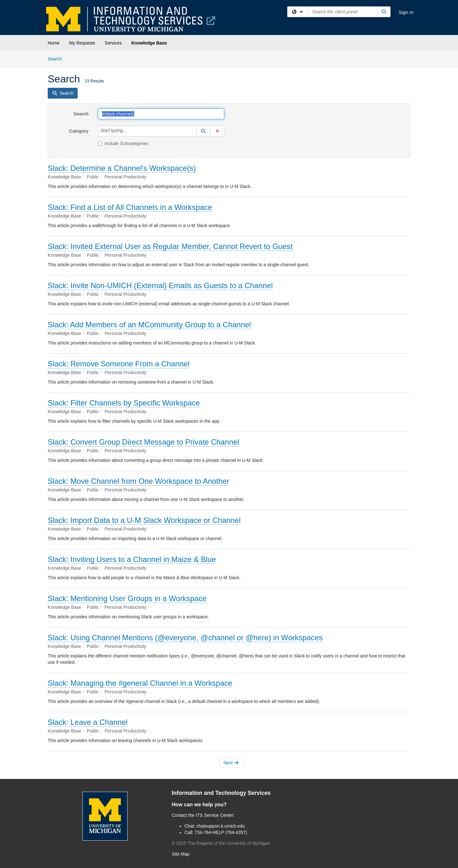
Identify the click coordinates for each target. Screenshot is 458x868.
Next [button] (231, 763)
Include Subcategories (123, 143)
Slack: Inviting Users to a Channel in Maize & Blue (132, 559)
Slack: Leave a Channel (88, 722)
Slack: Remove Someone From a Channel (119, 364)
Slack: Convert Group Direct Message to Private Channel (143, 442)
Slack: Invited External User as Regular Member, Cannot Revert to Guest (170, 246)
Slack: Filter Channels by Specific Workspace (124, 403)
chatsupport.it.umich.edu (221, 826)
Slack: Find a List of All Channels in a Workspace (130, 207)
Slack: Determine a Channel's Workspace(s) (122, 168)
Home (54, 43)
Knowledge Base (149, 43)
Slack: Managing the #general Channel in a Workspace (140, 683)
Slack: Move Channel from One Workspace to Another (139, 481)
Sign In (406, 12)
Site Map (180, 854)
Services (113, 43)
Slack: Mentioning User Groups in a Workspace (127, 598)
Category (79, 131)
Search (57, 58)
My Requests (82, 43)
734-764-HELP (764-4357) (221, 832)
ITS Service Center (215, 815)
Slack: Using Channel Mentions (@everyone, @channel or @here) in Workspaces (185, 638)
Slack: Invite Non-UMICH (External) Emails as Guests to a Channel (160, 285)
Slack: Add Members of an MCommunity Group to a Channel (149, 325)
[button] (203, 131)
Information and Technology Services (221, 793)
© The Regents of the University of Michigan (221, 843)
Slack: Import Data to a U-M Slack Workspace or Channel (144, 520)
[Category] (130, 131)
